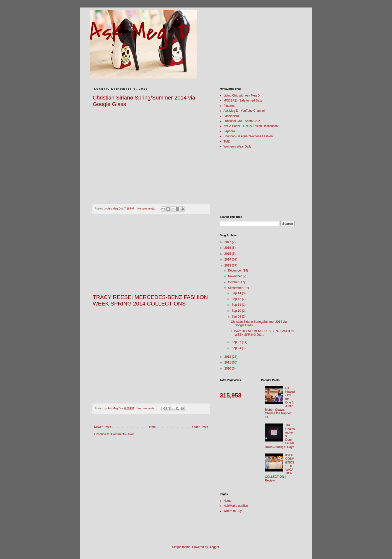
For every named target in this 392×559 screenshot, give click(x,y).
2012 (228, 357)
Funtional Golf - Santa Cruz (242, 121)
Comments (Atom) (123, 434)
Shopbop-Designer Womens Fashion (248, 136)
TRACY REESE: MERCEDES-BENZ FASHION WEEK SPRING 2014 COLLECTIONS (150, 300)
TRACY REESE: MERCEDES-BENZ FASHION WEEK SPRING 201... (262, 333)
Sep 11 (237, 305)
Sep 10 (237, 311)
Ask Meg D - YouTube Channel (244, 111)
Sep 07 (237, 342)
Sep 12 (237, 299)
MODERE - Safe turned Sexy (243, 100)
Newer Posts (102, 427)
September (236, 288)
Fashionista (231, 116)
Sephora (229, 131)
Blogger (214, 547)
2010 (228, 368)
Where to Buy (233, 511)
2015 (228, 254)
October (234, 282)
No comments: (147, 208)
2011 (228, 362)
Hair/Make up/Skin (236, 506)
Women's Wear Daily (237, 146)
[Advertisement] (151, 257)
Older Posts (200, 427)
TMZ (227, 141)
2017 (228, 242)
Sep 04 (237, 348)
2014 (228, 259)
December (235, 270)
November (235, 276)
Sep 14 (237, 293)
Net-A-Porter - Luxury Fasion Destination (251, 126)
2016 (228, 248)
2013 (228, 265)
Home (152, 427)
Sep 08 (237, 316)
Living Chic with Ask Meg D (242, 95)
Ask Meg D (140, 32)
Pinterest (229, 106)
